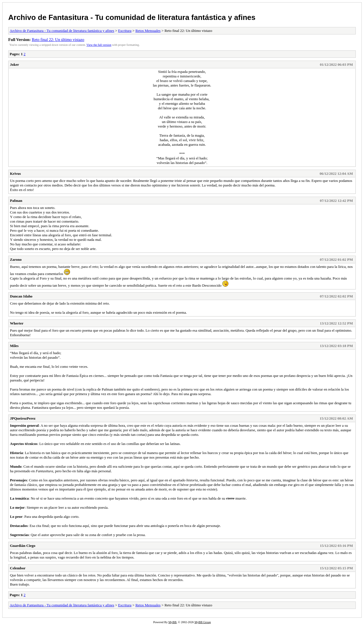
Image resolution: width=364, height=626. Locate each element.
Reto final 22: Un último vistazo (58, 40)
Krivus (15, 174)
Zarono (16, 259)
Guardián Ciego (23, 546)
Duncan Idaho (21, 296)
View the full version (99, 45)
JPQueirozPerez (23, 418)
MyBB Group (203, 622)
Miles (14, 346)
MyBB (172, 622)
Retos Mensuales (148, 31)
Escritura (125, 31)
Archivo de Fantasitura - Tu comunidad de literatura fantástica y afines (132, 17)
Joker (15, 64)
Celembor (18, 568)
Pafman (16, 201)
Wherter (17, 323)
